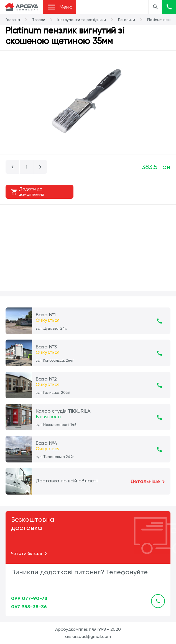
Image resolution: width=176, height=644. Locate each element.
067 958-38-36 (29, 607)
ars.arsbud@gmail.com (88, 636)
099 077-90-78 (29, 598)
